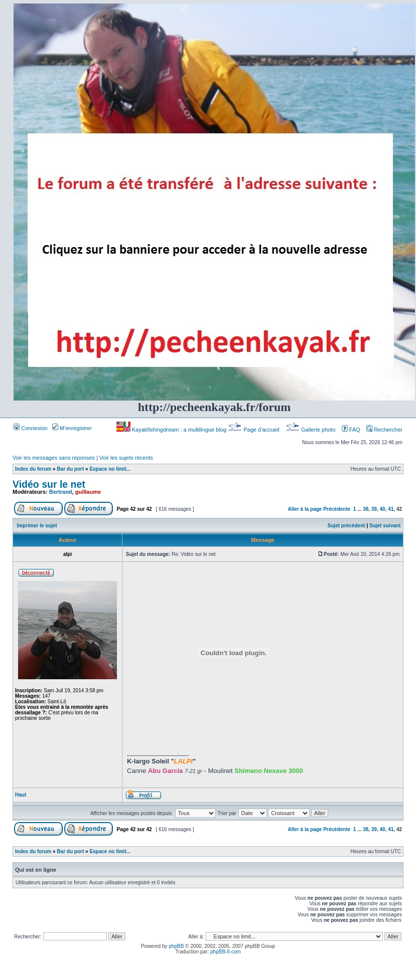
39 (374, 509)
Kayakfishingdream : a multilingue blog (172, 430)
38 (366, 509)
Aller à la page (305, 509)
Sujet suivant (385, 526)
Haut (21, 795)
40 (383, 509)
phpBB (176, 946)
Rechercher (384, 430)
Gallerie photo (311, 430)
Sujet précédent (346, 526)
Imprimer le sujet (37, 526)
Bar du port (70, 469)
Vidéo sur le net (49, 484)
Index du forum (33, 469)
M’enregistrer (72, 428)
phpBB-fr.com (226, 952)
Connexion (31, 428)
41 (391, 509)
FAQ (351, 430)
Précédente (337, 509)
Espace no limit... (110, 469)
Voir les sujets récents (126, 458)
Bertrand (61, 492)
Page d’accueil (254, 430)
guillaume (88, 492)
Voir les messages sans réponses (54, 458)
